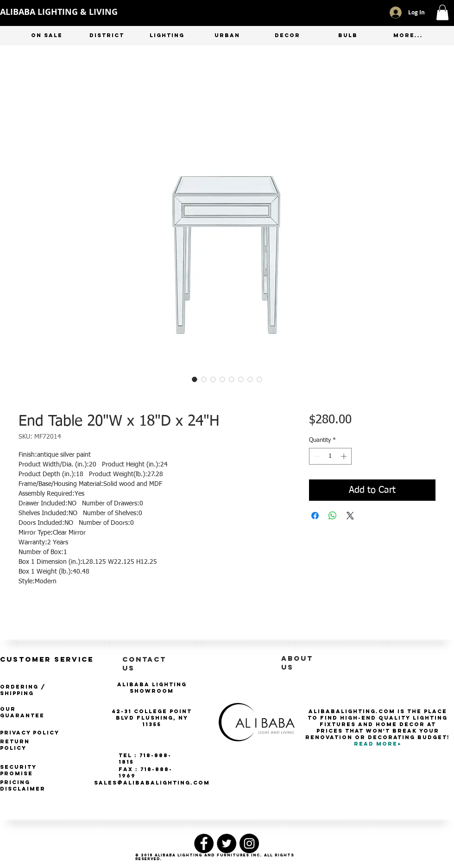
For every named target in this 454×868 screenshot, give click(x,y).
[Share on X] (350, 516)
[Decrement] (316, 456)
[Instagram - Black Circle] (249, 843)
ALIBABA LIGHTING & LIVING (59, 12)
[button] (442, 12)
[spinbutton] (330, 456)
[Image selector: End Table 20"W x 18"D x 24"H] (195, 379)
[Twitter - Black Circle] (227, 843)
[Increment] (345, 456)
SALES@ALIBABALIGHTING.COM (152, 783)
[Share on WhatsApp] (333, 516)
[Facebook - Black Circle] (204, 843)
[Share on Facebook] (315, 516)
